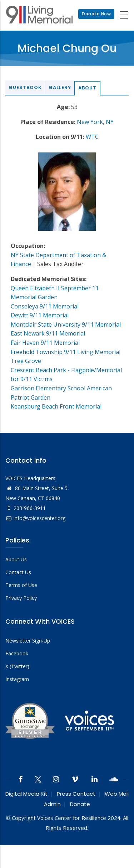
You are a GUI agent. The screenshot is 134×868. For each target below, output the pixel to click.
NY (110, 122)
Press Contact (76, 794)
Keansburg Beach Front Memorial (56, 406)
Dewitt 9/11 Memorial (40, 315)
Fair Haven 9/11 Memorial (45, 343)
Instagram (17, 679)
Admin (52, 804)
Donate (80, 804)
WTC (92, 137)
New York (90, 122)
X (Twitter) (17, 666)
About (87, 88)
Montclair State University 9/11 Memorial (66, 324)
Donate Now (96, 14)
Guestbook (25, 87)
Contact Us (18, 572)
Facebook (17, 653)
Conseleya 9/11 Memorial (45, 306)
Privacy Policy (21, 598)
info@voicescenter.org (35, 518)
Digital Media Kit (26, 794)
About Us (16, 559)
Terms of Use (21, 585)
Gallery (60, 87)
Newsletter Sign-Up (28, 641)
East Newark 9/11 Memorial (48, 333)
